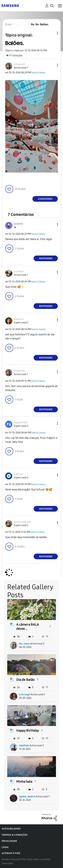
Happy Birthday (28, 730)
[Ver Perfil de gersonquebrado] (22, 522)
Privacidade (9, 841)
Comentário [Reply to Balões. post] (45, 199)
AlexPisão (24, 746)
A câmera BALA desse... (28, 627)
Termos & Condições (15, 835)
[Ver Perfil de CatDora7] (19, 474)
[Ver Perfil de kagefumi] (19, 319)
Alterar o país (11, 853)
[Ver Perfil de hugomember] (21, 422)
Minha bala (24, 781)
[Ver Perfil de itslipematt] (20, 64)
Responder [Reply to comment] (46, 258)
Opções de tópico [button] (52, 33)
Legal (5, 847)
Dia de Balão (25, 680)
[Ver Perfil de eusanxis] (18, 224)
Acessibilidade (11, 829)
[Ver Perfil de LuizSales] (19, 271)
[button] (52, 65)
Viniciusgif (25, 695)
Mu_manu (24, 644)
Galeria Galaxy (38, 73)
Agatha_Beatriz (27, 797)
